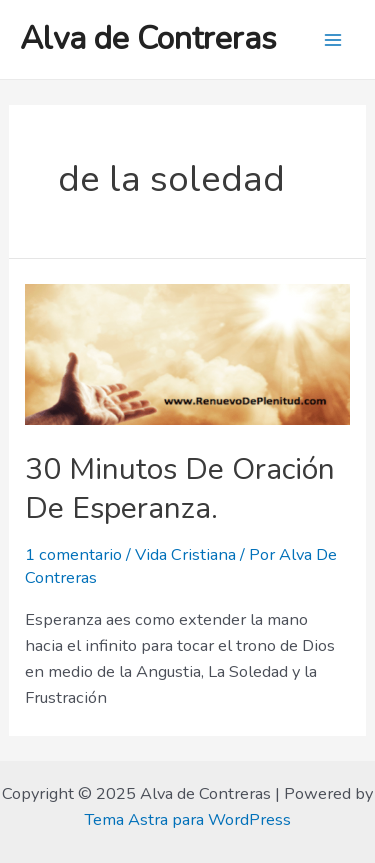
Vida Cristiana (185, 554)
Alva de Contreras (148, 38)
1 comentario (73, 554)
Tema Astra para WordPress (187, 819)
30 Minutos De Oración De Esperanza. (180, 489)
